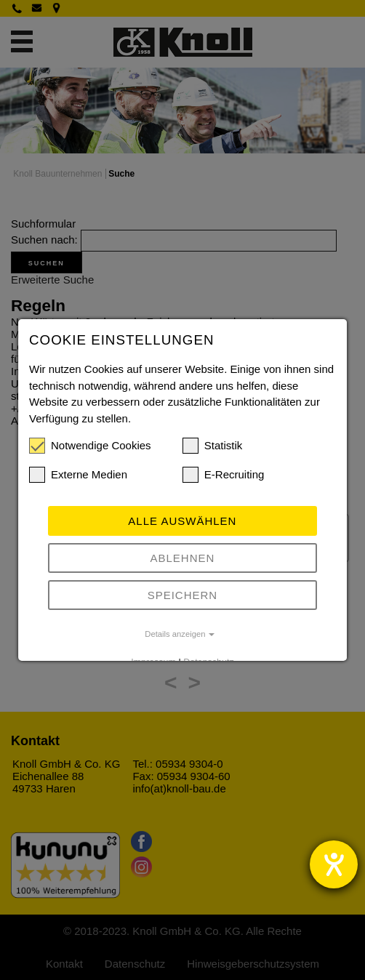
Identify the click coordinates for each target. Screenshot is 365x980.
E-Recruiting (224, 475)
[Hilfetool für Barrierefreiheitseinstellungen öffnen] (334, 864)
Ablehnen (183, 558)
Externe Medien (78, 475)
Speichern (183, 595)
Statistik (213, 446)
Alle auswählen (182, 521)
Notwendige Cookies (90, 446)
